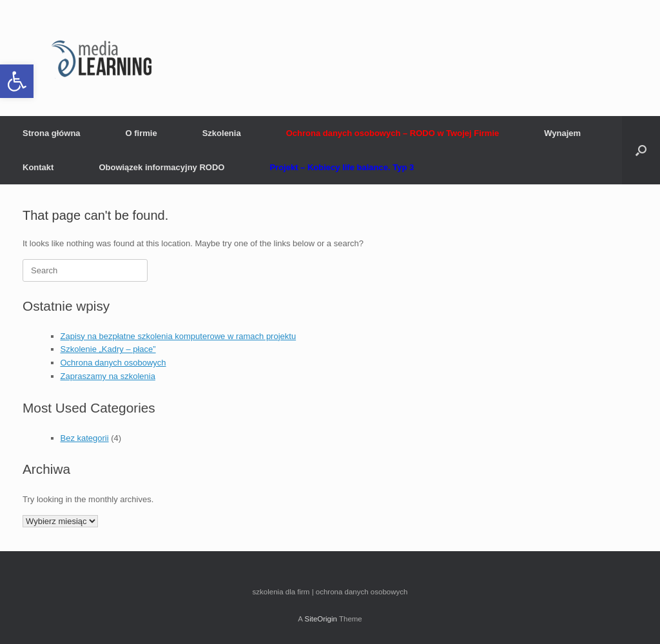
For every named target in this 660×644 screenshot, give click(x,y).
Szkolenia (222, 133)
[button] (17, 81)
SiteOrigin (321, 619)
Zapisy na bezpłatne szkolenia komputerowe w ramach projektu (179, 336)
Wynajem (562, 133)
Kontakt (38, 167)
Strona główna (52, 133)
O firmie (141, 133)
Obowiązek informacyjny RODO (161, 167)
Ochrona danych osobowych (113, 363)
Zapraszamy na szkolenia (108, 376)
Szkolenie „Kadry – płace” (108, 349)
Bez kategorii (85, 438)
